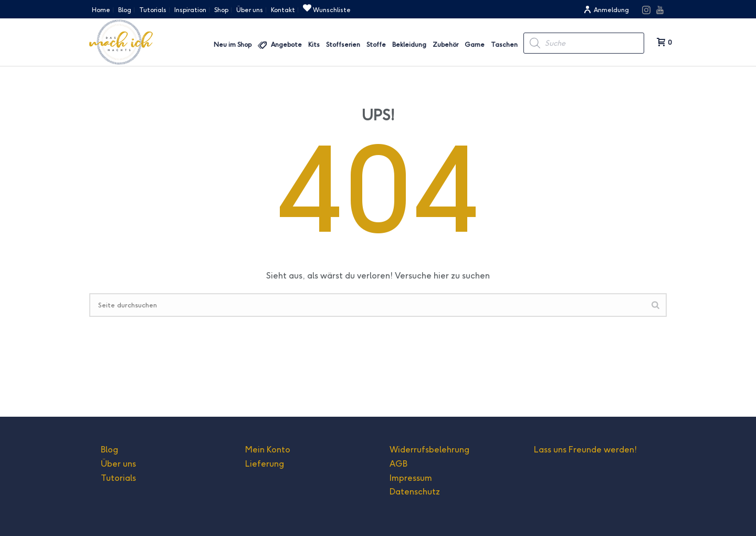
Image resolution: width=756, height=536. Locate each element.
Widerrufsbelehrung (429, 450)
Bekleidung (409, 44)
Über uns (118, 464)
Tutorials (118, 478)
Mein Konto (268, 450)
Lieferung (265, 464)
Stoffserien (343, 44)
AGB (398, 464)
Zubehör (445, 44)
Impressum (411, 478)
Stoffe (376, 44)
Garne (475, 44)
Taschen (504, 44)
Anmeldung (606, 10)
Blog (109, 450)
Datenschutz (415, 492)
